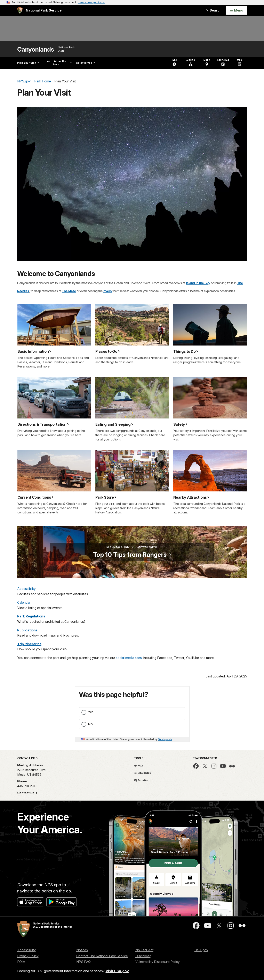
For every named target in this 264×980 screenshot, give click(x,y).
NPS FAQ (83, 962)
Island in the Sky (198, 283)
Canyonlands (36, 49)
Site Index (143, 773)
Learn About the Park (59, 63)
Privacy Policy (28, 956)
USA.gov (201, 950)
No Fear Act (144, 950)
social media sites (129, 658)
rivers (108, 291)
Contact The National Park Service (102, 956)
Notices (82, 950)
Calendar (24, 602)
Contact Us (26, 793)
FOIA (21, 962)
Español (141, 780)
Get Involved (85, 63)
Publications (27, 630)
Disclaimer (143, 956)
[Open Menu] (236, 10)
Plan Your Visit (28, 63)
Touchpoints (165, 739)
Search (214, 10)
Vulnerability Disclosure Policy (158, 962)
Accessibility (26, 589)
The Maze (69, 291)
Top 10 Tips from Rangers (130, 555)
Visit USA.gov (117, 971)
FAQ (138, 765)
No (90, 724)
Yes (91, 712)
